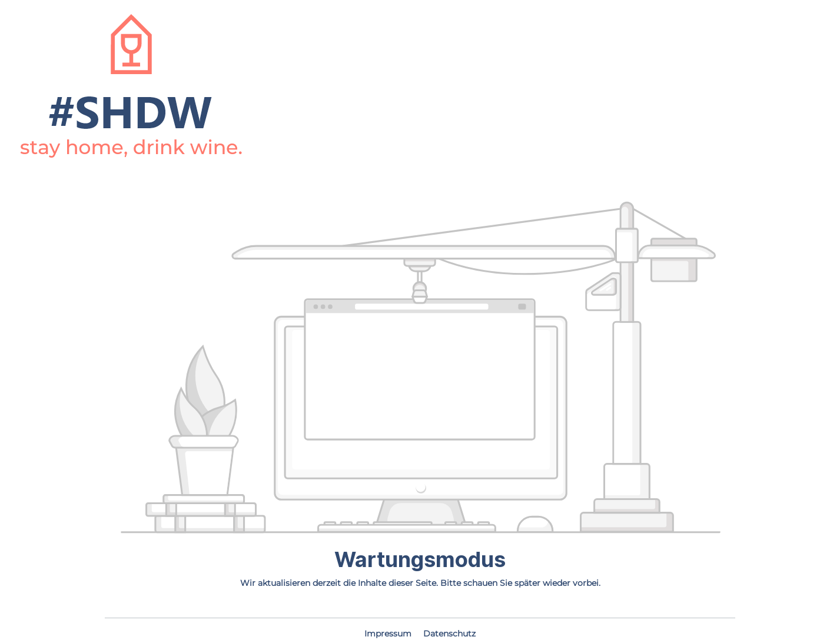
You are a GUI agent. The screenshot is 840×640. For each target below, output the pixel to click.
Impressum (389, 634)
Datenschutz (449, 634)
